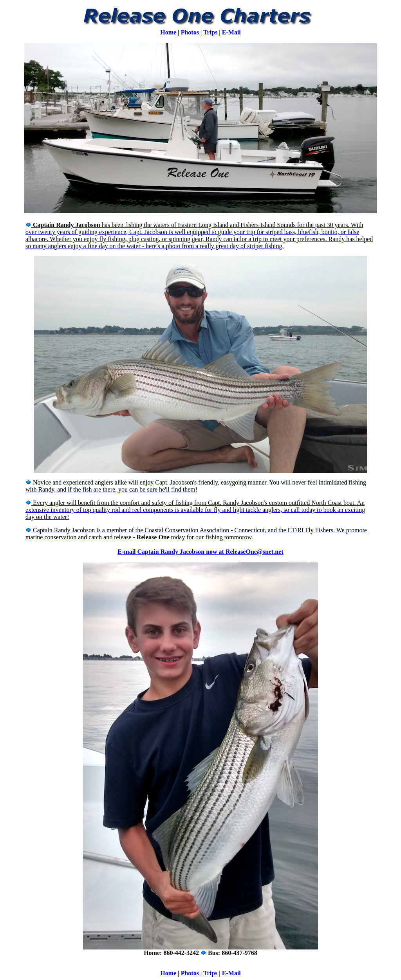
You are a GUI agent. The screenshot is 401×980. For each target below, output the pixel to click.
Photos (190, 32)
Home (168, 32)
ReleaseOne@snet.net (255, 552)
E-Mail (231, 32)
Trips (210, 32)
